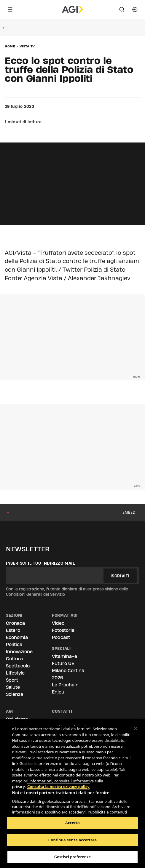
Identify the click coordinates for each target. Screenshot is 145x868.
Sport (12, 680)
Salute (13, 687)
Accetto (72, 823)
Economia (17, 637)
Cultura (14, 659)
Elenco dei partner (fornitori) (40, 812)
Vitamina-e (64, 656)
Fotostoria (63, 630)
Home (10, 46)
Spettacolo (18, 666)
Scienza (15, 694)
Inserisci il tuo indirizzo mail (40, 563)
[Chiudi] (136, 728)
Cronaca (15, 623)
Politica (14, 644)
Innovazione (19, 652)
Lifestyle (15, 673)
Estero (13, 630)
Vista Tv (27, 46)
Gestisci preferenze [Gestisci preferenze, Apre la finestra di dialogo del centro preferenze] (73, 857)
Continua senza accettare (72, 840)
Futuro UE (63, 663)
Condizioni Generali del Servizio (35, 594)
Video (58, 623)
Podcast (61, 637)
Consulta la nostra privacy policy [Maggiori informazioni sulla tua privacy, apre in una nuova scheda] (58, 769)
